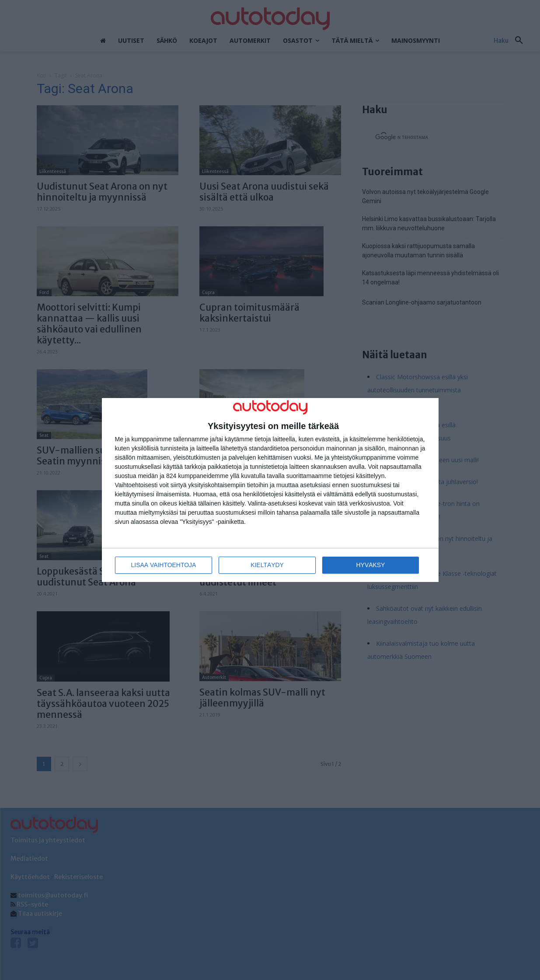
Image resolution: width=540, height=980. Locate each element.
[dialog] (270, 490)
